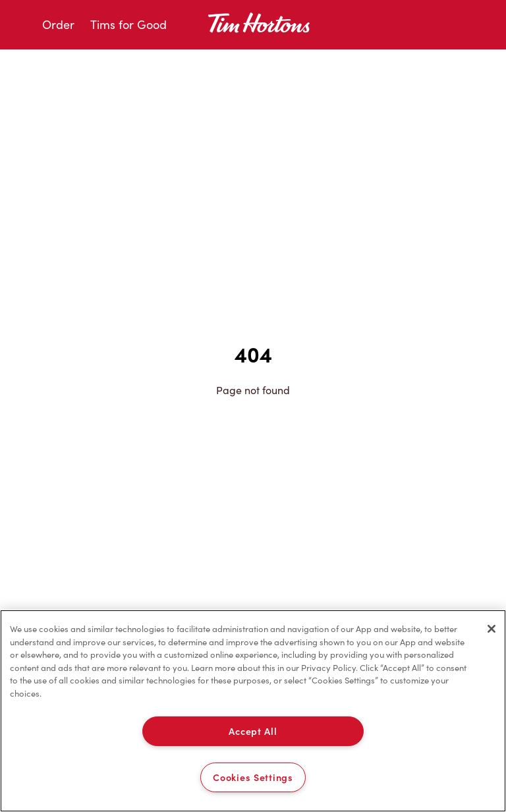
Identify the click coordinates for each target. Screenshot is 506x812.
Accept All (253, 731)
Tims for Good (128, 24)
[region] (253, 711)
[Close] (492, 629)
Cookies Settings (253, 777)
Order (58, 24)
